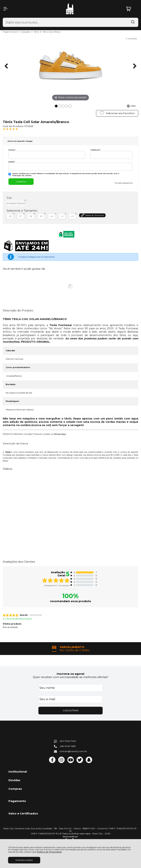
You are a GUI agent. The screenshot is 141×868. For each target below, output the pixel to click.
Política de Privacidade (49, 852)
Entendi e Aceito (24, 860)
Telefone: (96, 150)
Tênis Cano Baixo (51, 32)
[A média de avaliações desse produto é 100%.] (10, 129)
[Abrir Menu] (6, 9)
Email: (12, 162)
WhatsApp (60, 434)
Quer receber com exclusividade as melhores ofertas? (71, 677)
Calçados (26, 32)
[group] (70, 649)
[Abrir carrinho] (131, 9)
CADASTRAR (71, 710)
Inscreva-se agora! (70, 674)
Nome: (12, 150)
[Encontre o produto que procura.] (133, 22)
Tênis (37, 32)
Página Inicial (10, 32)
